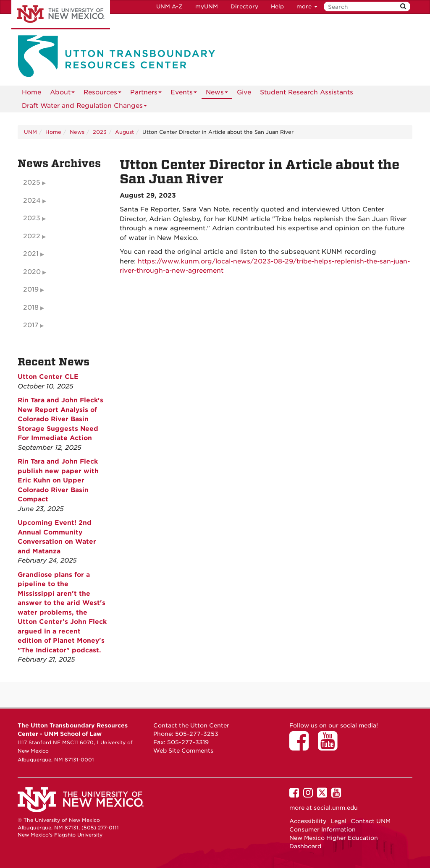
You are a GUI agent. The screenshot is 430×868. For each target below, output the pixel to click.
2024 (32, 201)
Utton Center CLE (48, 377)
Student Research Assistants (307, 92)
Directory (244, 7)
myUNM (207, 7)
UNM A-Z (169, 7)
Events (184, 94)
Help (277, 7)
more (307, 7)
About (62, 94)
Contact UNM (371, 821)
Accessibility (308, 821)
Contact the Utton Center (191, 725)
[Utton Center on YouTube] (330, 747)
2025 (32, 182)
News (217, 94)
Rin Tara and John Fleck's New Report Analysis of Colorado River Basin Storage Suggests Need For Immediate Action (60, 419)
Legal (338, 821)
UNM (30, 132)
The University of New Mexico (61, 15)
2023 (100, 132)
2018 (31, 308)
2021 (31, 254)
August (125, 132)
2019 (31, 289)
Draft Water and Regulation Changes (84, 107)
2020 (32, 272)
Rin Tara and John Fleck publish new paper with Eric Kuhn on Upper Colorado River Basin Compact (58, 480)
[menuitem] (31, 92)
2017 (31, 325)
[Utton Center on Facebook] (302, 747)
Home (31, 92)
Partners (146, 94)
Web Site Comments (183, 751)
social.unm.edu (336, 808)
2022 (32, 236)
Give (244, 92)
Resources (102, 94)
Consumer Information (322, 829)
